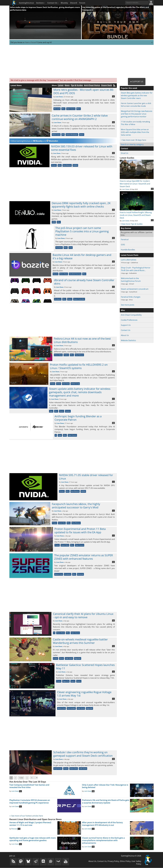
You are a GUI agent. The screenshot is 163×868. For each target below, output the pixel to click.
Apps (51, 411)
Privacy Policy (113, 861)
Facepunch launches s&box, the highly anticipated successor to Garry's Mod (76, 506)
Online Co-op (75, 384)
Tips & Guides (77, 85)
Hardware (59, 248)
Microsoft (57, 109)
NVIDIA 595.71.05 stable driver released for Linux (86, 477)
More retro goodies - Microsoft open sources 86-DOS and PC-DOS (84, 91)
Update (68, 411)
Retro (79, 109)
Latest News (16, 85)
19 (93, 791)
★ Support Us (137, 82)
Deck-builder (71, 708)
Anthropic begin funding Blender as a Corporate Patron (78, 418)
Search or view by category (132, 144)
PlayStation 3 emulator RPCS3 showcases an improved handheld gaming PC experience (30, 801)
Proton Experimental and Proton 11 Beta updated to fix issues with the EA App (80, 531)
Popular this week (129, 88)
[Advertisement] (81, 62)
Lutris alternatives (129, 260)
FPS (63, 135)
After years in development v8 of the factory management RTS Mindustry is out (102, 824)
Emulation (68, 574)
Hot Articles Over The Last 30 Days (28, 782)
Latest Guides (127, 158)
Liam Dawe (59, 97)
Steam (82, 135)
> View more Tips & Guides (131, 224)
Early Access (58, 768)
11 (152, 189)
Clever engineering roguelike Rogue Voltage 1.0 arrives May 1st (84, 694)
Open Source (71, 109)
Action (59, 384)
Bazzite (56, 274)
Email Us (125, 153)
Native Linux (56, 135)
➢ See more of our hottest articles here (26, 816)
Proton (53, 384)
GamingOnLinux (26, 3)
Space (73, 681)
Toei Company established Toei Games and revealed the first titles (29, 786)
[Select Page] (34, 778)
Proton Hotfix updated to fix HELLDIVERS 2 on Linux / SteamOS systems (79, 366)
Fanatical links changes (131, 297)
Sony (71, 248)
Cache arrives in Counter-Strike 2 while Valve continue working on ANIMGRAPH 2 (80, 117)
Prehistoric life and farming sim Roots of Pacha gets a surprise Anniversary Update (106, 801)
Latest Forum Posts (130, 255)
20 (113, 423)
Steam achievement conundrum (135, 289)
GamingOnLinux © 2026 (131, 856)
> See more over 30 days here (134, 140)
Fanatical (125, 239)
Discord (74, 3)
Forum (82, 3)
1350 (21, 778)
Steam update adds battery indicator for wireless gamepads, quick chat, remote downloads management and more (80, 392)
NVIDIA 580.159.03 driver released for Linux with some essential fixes (82, 148)
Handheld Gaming (75, 274)
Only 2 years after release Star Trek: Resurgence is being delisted (105, 786)
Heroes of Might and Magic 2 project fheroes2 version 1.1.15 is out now (30, 824)
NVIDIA (75, 165)
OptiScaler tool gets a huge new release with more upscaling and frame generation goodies (33, 839)
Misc (63, 109)
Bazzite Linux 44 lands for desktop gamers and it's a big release (82, 257)
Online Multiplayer (72, 135)
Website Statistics (128, 340)
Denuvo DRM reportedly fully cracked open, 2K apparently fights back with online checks (81, 205)
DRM (54, 222)
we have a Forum (29, 42)
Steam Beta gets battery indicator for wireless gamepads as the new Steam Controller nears (137, 95)
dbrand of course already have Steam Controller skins (84, 282)
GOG (123, 245)
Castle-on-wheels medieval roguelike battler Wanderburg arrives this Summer (80, 641)
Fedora (66, 355)
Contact (124, 148)
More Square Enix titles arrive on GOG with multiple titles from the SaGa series (135, 132)
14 (113, 621)
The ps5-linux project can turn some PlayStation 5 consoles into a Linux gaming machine (82, 231)
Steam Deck (107, 85)
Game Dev (62, 523)
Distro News (64, 274)
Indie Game (69, 658)
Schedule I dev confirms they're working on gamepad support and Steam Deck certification (83, 754)
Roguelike (78, 658)
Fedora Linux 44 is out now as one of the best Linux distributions (82, 340)
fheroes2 (14, 829)
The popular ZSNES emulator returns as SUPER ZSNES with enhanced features (84, 557)
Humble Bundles (128, 250)
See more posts (128, 305)
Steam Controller (79, 299)
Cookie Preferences (129, 320)
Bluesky (64, 3)
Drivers (54, 165)
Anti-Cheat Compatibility (131, 315)
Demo (61, 658)
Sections (41, 3)
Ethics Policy (125, 861)
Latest (61, 85)
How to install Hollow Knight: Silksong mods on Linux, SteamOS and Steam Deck (137, 214)
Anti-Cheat (66, 384)
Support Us (126, 325)
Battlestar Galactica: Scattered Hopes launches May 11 (85, 667)
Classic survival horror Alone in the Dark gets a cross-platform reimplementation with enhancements (103, 840)
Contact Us (53, 3)
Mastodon (52, 141)
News (67, 85)
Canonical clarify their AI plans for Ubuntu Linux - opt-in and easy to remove (83, 615)
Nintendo (80, 574)
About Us (125, 335)
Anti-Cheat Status (92, 85)
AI (56, 435)
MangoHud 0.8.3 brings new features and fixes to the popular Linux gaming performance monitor (137, 114)
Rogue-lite (66, 681)
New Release (67, 165)
